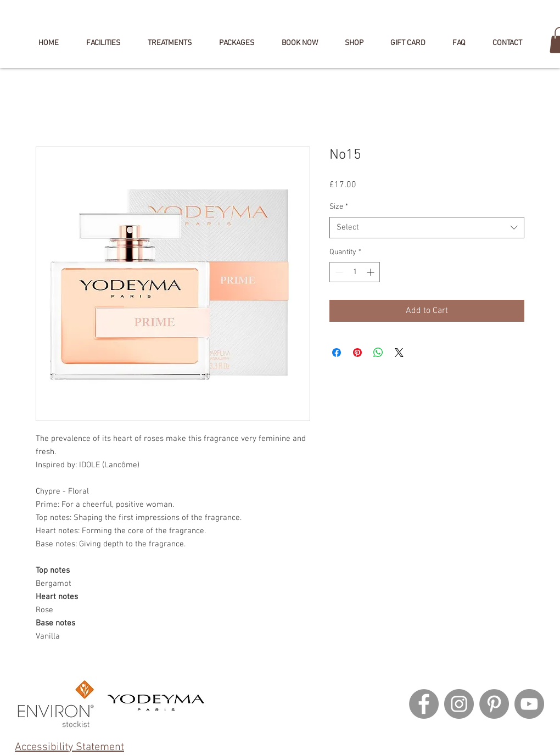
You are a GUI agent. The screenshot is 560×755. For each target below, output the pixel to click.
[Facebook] (424, 704)
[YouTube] (529, 704)
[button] (299, 43)
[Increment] (371, 272)
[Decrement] (338, 272)
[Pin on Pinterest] (357, 353)
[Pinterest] (494, 704)
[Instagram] (459, 704)
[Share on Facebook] (337, 353)
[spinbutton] (355, 272)
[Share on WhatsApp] (378, 353)
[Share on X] (399, 353)
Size (339, 207)
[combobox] (427, 228)
